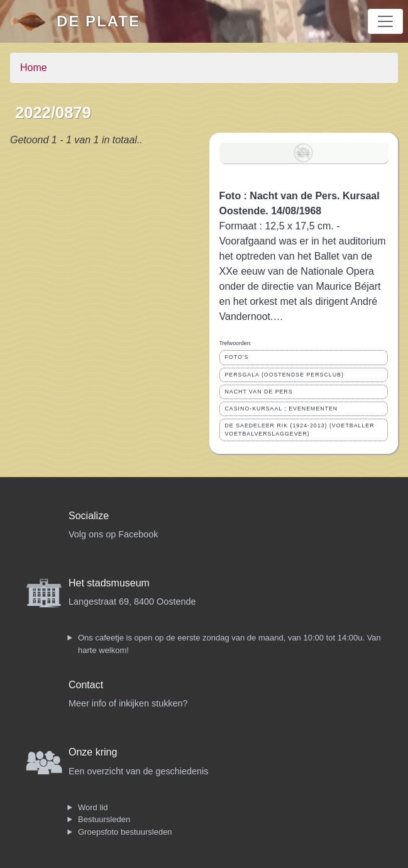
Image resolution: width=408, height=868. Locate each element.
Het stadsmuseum (109, 583)
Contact (86, 685)
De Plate (98, 21)
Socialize (89, 516)
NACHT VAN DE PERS (259, 392)
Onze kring (93, 752)
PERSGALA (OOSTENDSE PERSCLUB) (284, 375)
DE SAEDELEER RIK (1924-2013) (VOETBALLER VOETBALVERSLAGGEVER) (300, 430)
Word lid (93, 807)
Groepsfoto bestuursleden (125, 832)
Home (34, 68)
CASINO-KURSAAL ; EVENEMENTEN (282, 409)
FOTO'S (237, 357)
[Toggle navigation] (385, 21)
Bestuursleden (104, 819)
